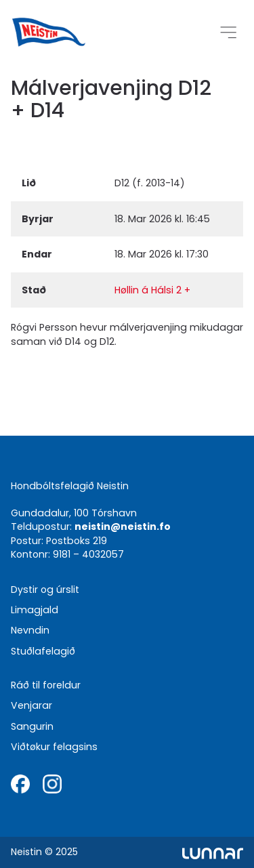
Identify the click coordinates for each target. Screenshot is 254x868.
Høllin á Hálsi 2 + (152, 290)
